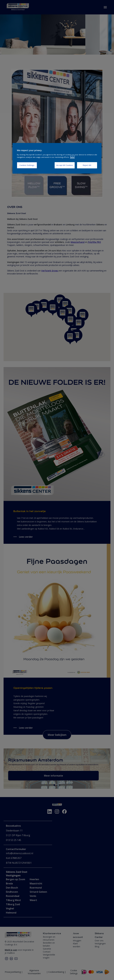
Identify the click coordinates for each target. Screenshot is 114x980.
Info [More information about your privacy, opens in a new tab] (72, 157)
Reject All (87, 165)
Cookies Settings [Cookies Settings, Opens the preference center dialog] (27, 165)
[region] (57, 158)
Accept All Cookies (65, 165)
